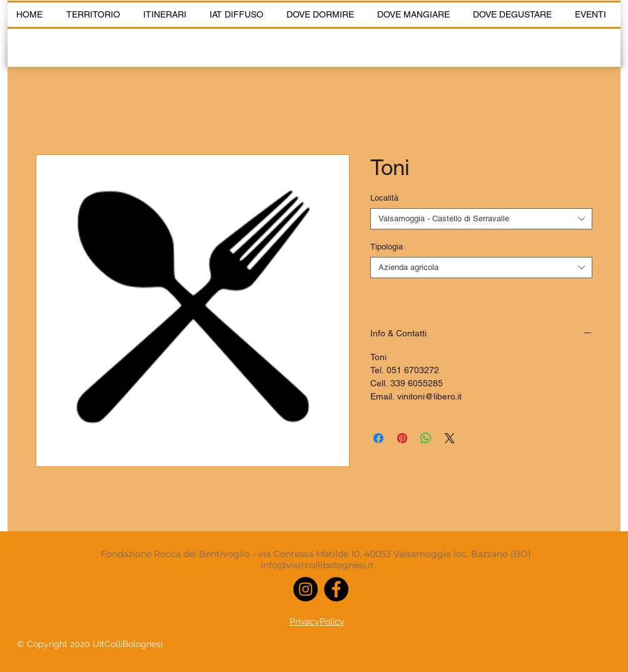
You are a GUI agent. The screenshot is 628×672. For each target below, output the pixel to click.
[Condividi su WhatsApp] (426, 438)
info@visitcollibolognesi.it (317, 565)
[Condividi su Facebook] (378, 438)
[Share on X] (450, 438)
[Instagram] (306, 589)
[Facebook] (336, 589)
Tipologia (387, 247)
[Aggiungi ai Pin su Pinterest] (402, 438)
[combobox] (481, 219)
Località (384, 198)
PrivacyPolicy (317, 621)
